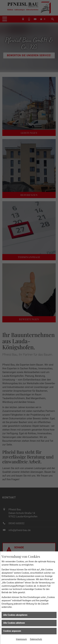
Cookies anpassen (12, 631)
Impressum (21, 639)
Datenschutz (36, 639)
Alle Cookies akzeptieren (15, 615)
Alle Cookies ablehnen (14, 623)
